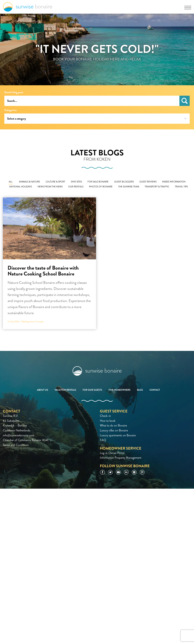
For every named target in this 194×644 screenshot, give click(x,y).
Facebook (102, 472)
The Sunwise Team (129, 187)
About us (43, 390)
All (11, 182)
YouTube (118, 472)
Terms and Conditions (16, 445)
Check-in (105, 416)
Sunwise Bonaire (28, 7)
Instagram (134, 472)
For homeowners (120, 390)
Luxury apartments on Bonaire (118, 435)
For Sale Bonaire (98, 182)
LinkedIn (126, 472)
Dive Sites (76, 182)
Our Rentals (76, 187)
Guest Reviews (148, 182)
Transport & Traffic (157, 187)
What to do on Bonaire (113, 425)
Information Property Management (121, 458)
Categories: (11, 110)
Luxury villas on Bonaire (114, 430)
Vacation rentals (65, 390)
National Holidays (21, 187)
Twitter (110, 472)
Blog (140, 390)
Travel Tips (181, 187)
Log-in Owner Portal (112, 453)
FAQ (103, 440)
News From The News (50, 187)
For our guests (92, 390)
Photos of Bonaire (101, 187)
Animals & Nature (29, 182)
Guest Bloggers (124, 182)
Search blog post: (14, 92)
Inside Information (174, 182)
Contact (155, 390)
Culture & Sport (55, 182)
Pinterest (142, 472)
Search (185, 101)
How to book (108, 421)
